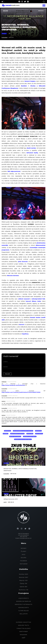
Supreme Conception (24, 622)
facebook (24, 561)
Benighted (38, 431)
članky (24, 551)
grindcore (30, 434)
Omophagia (7, 431)
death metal (39, 434)
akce (24, 555)
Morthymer (24, 631)
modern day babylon (24, 601)
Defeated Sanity (32, 153)
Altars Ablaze (24, 611)
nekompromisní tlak (38, 299)
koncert (22, 325)
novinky (24, 548)
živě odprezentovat (14, 171)
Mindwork (24, 635)
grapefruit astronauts (24, 604)
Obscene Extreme (13, 276)
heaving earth (24, 608)
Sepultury (25, 334)
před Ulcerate (23, 262)
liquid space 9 (24, 598)
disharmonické (40, 245)
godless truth (24, 625)
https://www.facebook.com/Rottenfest (13, 385)
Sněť (24, 638)
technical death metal (30, 436)
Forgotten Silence (24, 628)
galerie (24, 558)
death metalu (31, 148)
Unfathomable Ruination (17, 434)
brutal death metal (15, 436)
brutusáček (4, 37)
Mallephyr (24, 614)
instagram (24, 564)
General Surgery (30, 81)
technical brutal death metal (23, 439)
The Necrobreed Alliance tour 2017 (23, 431)
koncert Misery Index (33, 301)
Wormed (6, 434)
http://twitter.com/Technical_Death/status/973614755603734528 (21, 392)
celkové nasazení (24, 299)
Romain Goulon (35, 317)
